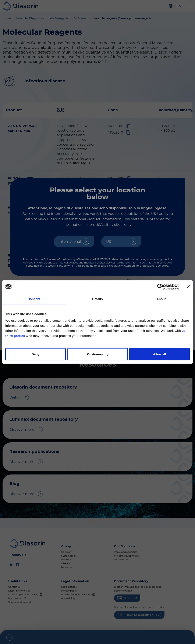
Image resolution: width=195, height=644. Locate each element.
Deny (36, 354)
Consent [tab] (34, 299)
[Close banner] (188, 287)
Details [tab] (97, 299)
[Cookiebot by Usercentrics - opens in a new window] (160, 287)
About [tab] (161, 299)
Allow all (159, 354)
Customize (98, 354)
